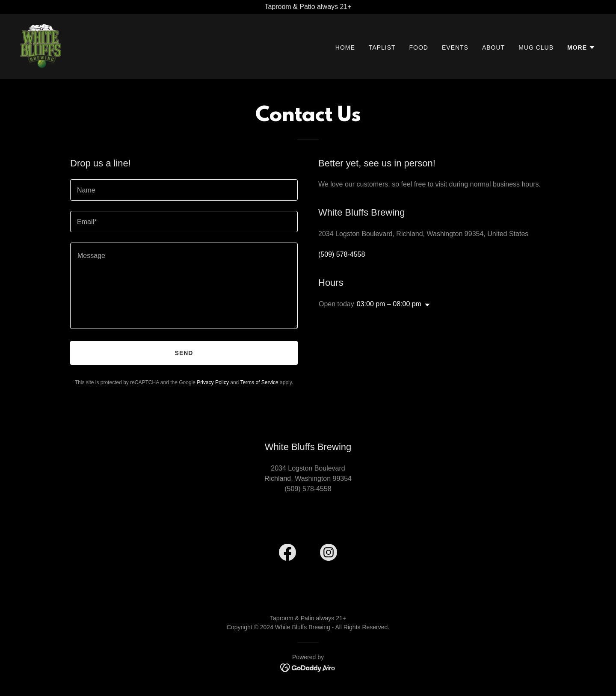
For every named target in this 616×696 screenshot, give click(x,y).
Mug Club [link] (536, 47)
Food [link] (419, 47)
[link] (41, 46)
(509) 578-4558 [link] (342, 254)
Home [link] (345, 47)
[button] (581, 47)
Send (184, 353)
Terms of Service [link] (259, 382)
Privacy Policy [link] (213, 382)
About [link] (493, 47)
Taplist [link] (382, 47)
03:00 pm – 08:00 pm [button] (389, 304)
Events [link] (455, 47)
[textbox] (184, 190)
